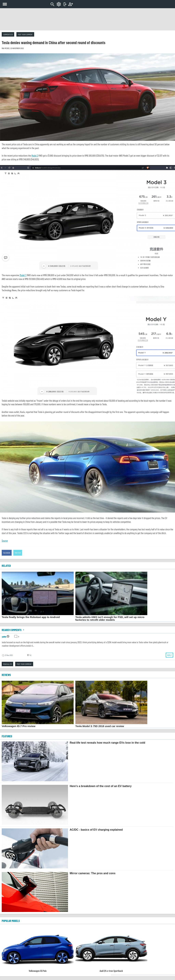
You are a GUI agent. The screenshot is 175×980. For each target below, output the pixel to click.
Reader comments (13, 630)
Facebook (7, 553)
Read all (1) (7, 664)
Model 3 (35, 156)
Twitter (18, 553)
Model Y (23, 275)
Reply (169, 655)
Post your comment (25, 34)
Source (5, 541)
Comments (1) (8, 34)
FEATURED (7, 736)
